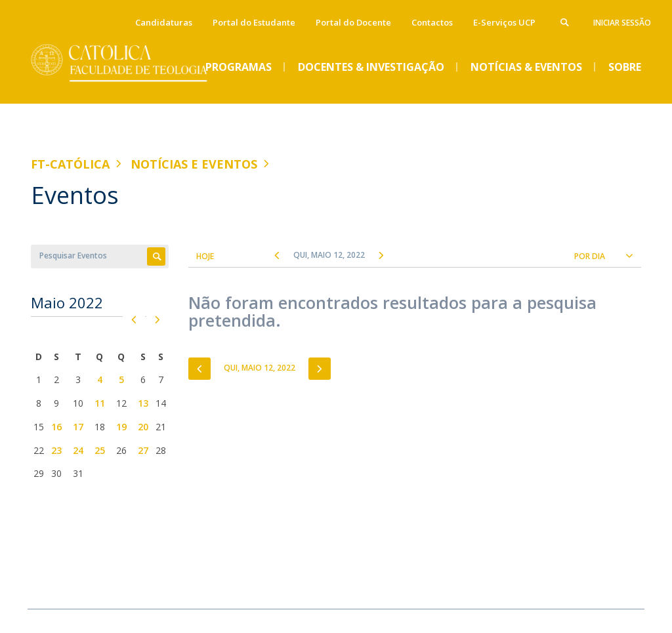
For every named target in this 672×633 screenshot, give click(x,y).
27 (143, 450)
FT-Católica (70, 164)
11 (100, 403)
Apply (156, 256)
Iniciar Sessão (622, 23)
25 (100, 450)
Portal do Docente (353, 22)
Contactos (432, 22)
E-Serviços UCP (504, 22)
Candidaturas (164, 22)
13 (143, 403)
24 (78, 450)
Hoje (205, 256)
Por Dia (590, 256)
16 (56, 427)
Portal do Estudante (254, 22)
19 (121, 427)
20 (143, 427)
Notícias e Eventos (194, 164)
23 (56, 450)
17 (78, 427)
